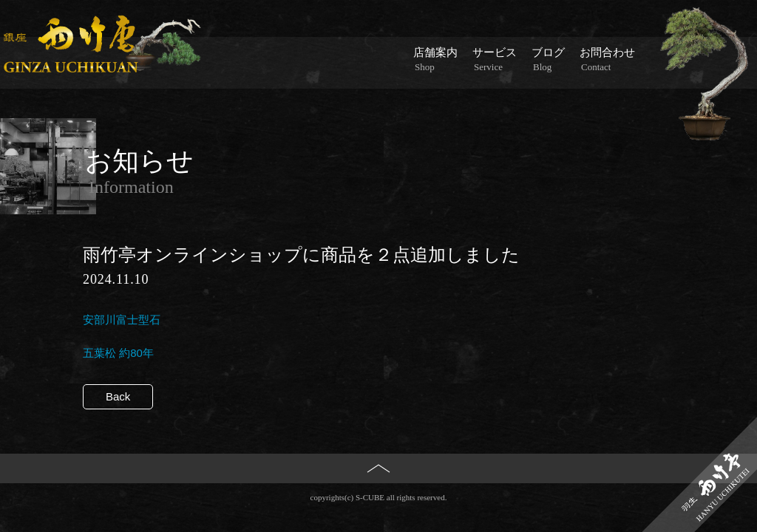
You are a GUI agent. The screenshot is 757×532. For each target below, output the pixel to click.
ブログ (548, 60)
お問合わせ (607, 60)
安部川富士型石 (122, 320)
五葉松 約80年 (118, 353)
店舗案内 (435, 60)
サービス (495, 60)
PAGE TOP (379, 493)
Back (118, 396)
